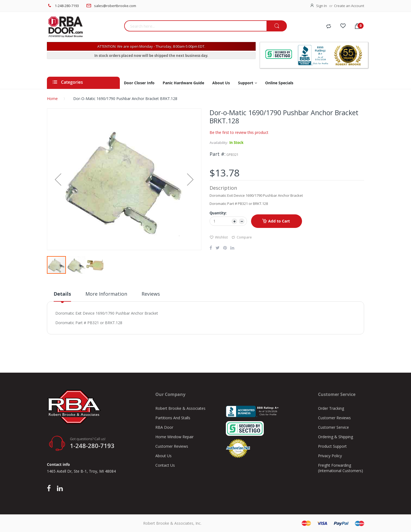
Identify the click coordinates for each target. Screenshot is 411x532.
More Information (106, 294)
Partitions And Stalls (173, 418)
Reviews (151, 294)
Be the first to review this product (239, 132)
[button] (58, 179)
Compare (242, 237)
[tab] (62, 296)
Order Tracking (331, 408)
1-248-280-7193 (67, 6)
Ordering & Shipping (335, 437)
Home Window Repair (174, 437)
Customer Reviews (172, 446)
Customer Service (333, 427)
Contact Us (165, 465)
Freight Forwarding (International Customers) (341, 468)
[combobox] (195, 26)
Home (52, 99)
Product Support (332, 446)
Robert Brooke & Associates (180, 408)
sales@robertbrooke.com (115, 6)
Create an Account (349, 6)
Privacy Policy (330, 456)
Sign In (322, 6)
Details (62, 294)
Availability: (219, 143)
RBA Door (164, 427)
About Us (163, 456)
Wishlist (219, 237)
